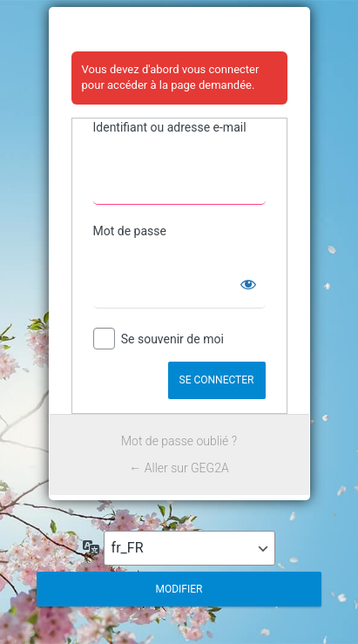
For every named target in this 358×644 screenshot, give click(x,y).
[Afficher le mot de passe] (248, 284)
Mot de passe (130, 231)
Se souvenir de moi (172, 339)
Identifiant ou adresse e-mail (170, 127)
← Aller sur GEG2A (179, 468)
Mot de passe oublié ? (179, 441)
